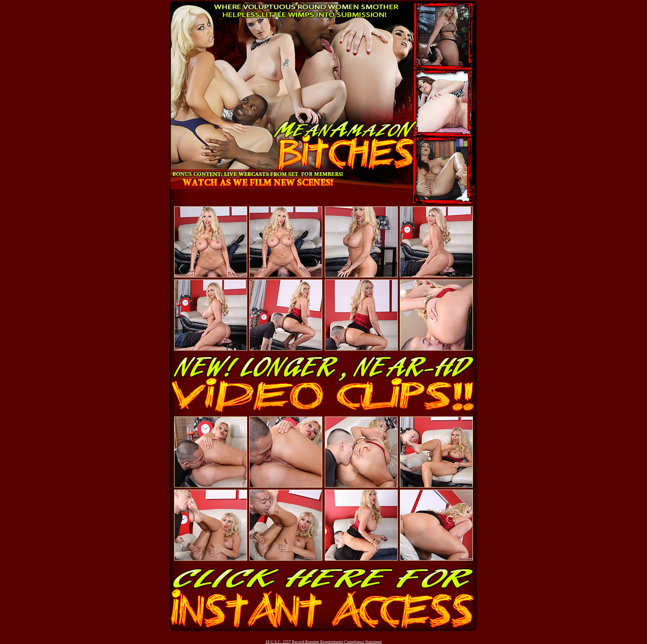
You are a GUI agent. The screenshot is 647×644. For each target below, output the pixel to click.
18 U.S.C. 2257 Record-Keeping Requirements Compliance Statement (323, 642)
